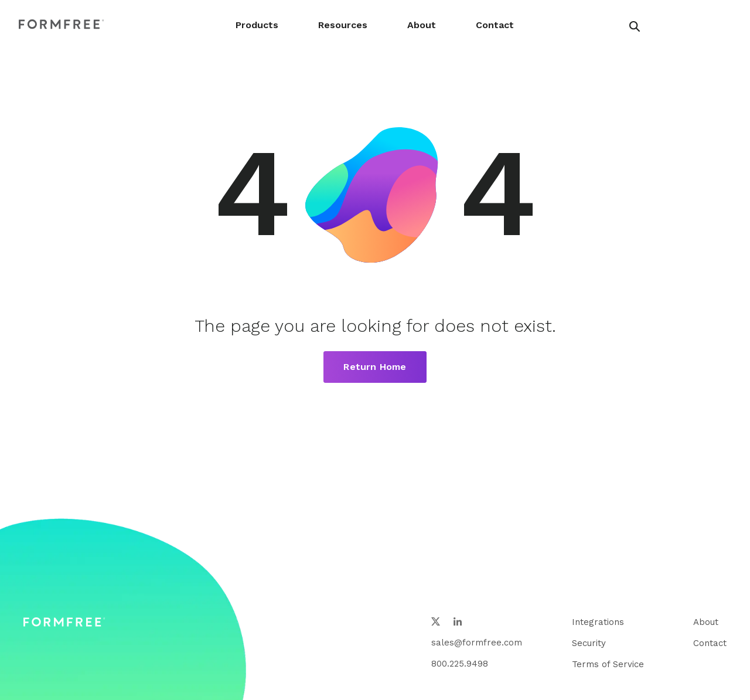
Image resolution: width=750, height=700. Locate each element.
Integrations (598, 622)
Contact (495, 25)
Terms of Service (608, 664)
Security (589, 643)
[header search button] (635, 26)
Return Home (375, 367)
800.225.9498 (460, 664)
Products (257, 25)
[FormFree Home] (62, 25)
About (422, 25)
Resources (343, 25)
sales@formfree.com (477, 643)
